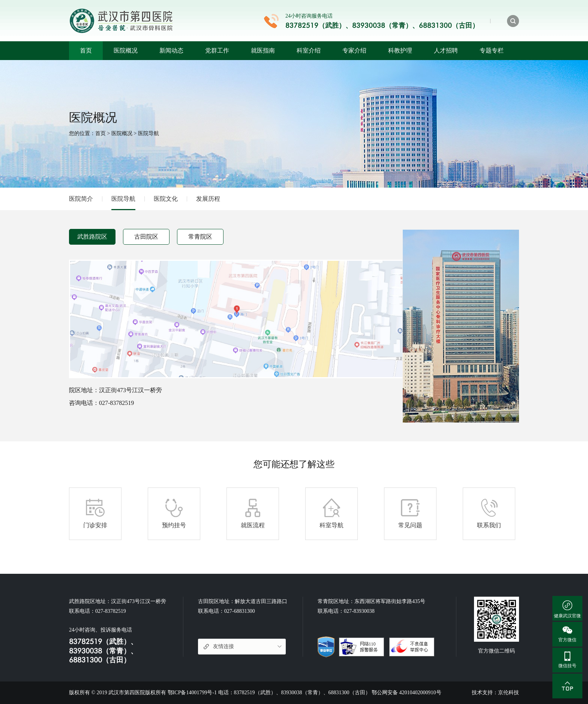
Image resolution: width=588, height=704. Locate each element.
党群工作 (217, 50)
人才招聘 (446, 50)
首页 (86, 50)
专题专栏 (492, 50)
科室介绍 (309, 50)
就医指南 (263, 50)
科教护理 (400, 50)
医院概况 (126, 50)
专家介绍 (354, 50)
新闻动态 (171, 50)
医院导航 (148, 133)
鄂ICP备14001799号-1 (192, 693)
